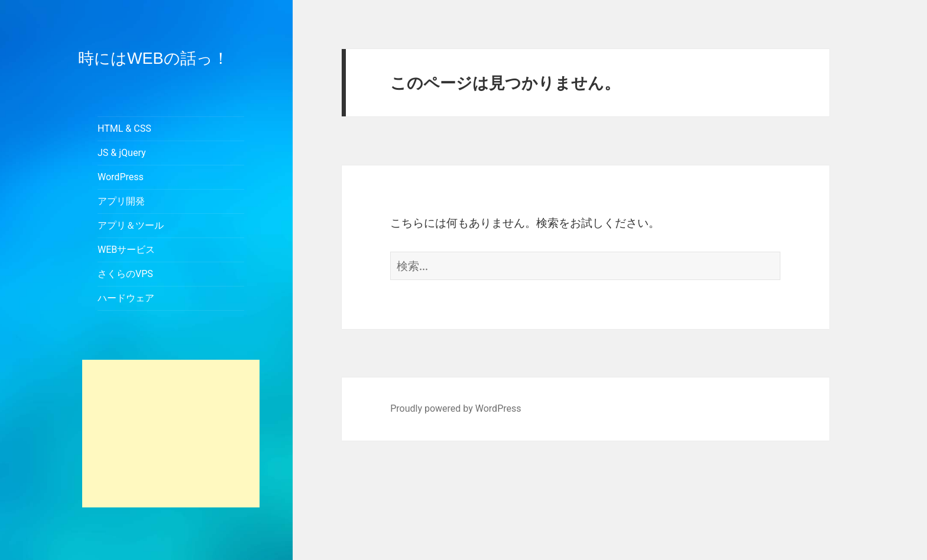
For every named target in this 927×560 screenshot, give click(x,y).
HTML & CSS (124, 128)
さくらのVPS (125, 274)
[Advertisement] (171, 434)
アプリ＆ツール (131, 225)
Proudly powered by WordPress (456, 408)
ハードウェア (126, 298)
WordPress (121, 177)
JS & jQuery (122, 153)
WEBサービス (126, 250)
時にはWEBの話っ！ (153, 58)
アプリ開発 (121, 201)
